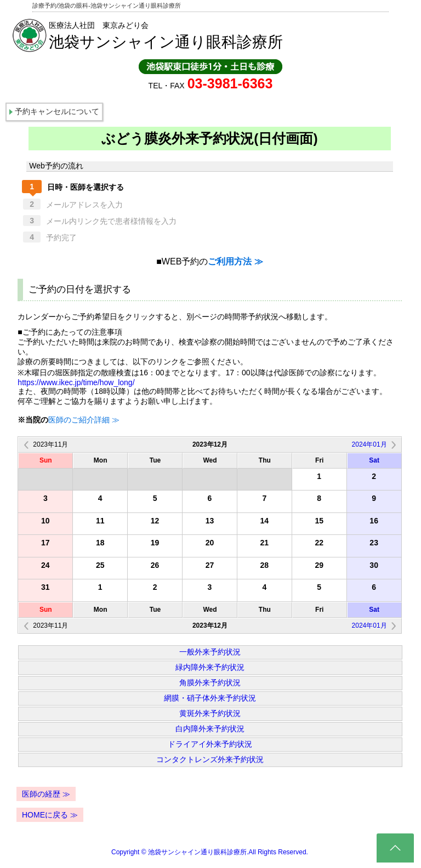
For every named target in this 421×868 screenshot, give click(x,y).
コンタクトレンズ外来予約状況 (210, 759)
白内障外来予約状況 (210, 729)
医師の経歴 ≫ (46, 794)
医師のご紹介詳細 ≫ (84, 420)
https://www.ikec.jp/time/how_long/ (76, 382)
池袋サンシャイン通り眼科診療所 (166, 42)
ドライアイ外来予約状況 (210, 744)
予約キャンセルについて (57, 111)
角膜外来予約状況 (210, 683)
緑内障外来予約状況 (210, 667)
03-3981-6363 (230, 83)
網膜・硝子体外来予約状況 (210, 698)
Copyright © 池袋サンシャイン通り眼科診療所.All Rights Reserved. (210, 852)
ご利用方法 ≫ (235, 261)
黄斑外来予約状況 (210, 713)
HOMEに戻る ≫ (50, 815)
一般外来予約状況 (210, 652)
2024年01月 (369, 444)
